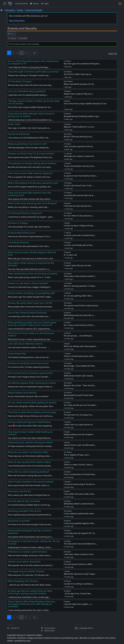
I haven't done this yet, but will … (78, 265)
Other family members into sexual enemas (31, 482)
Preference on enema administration (28, 552)
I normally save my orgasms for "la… (80, 533)
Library (34, 4)
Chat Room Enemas (18, 243)
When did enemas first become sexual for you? (33, 183)
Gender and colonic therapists (24, 562)
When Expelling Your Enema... (24, 581)
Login (45, 4)
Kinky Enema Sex (17, 354)
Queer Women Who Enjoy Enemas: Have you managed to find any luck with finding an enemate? (32, 604)
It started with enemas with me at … (80, 195)
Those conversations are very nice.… (80, 166)
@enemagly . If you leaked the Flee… (80, 366)
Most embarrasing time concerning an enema (33, 274)
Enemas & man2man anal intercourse (28, 363)
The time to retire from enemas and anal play (32, 412)
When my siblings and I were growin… (80, 346)
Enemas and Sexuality (34, 10)
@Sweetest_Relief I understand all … (80, 504)
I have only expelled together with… (79, 523)
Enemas (20, 10)
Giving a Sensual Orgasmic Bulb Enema (29, 422)
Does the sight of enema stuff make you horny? (33, 72)
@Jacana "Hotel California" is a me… (79, 127)
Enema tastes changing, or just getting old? (31, 293)
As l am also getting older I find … (78, 296)
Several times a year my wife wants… (80, 445)
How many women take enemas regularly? (30, 173)
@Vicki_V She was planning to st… (78, 137)
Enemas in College (18, 223)
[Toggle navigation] (5, 4)
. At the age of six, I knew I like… (78, 594)
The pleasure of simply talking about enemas (32, 163)
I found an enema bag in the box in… (80, 484)
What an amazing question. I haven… (80, 286)
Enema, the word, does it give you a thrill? (30, 303)
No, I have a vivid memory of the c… (79, 325)
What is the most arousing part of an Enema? (32, 203)
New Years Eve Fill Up (19, 491)
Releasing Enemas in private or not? (27, 144)
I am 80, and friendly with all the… (79, 245)
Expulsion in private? (19, 521)
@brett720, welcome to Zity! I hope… (80, 574)
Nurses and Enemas (19, 134)
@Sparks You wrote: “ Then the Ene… (80, 385)
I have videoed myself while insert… (79, 514)
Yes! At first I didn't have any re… (78, 74)
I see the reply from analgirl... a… (78, 604)
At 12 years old (70, 255)
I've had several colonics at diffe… (78, 564)
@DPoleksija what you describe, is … (80, 315)
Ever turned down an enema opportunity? (30, 373)
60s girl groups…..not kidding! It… (78, 336)
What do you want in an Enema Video (28, 452)
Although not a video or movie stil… (79, 156)
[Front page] (1, 10)
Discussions (21, 4)
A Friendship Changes (20, 81)
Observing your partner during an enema (30, 443)
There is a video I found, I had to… (79, 465)
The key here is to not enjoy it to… (79, 415)
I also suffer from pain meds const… (80, 494)
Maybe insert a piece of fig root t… (79, 94)
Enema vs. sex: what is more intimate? (28, 283)
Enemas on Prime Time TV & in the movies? (31, 154)
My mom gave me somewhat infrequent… (82, 64)
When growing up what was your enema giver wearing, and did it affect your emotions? (32, 324)
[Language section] (120, 4)
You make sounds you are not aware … (81, 405)
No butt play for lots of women (24, 501)
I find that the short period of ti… (78, 206)
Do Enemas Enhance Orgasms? (25, 213)
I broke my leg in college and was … (79, 226)
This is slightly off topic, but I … (77, 455)
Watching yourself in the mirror (25, 511)
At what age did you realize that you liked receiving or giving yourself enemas (30, 592)
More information (17, 21)
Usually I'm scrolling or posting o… (79, 584)
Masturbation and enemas (22, 393)
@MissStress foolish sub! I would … (79, 376)
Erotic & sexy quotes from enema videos (29, 462)
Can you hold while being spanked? (27, 91)
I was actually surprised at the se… (79, 146)
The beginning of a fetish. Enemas (26, 571)
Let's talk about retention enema (25, 344)
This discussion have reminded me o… (80, 544)
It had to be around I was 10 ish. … (79, 186)
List (11, 34)
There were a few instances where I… (80, 276)
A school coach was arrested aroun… (80, 235)
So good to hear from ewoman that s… (81, 176)
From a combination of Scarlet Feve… (80, 474)
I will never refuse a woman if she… (79, 554)
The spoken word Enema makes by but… (82, 306)
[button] (35, 53)
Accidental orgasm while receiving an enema (32, 383)
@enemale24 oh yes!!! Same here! (79, 395)
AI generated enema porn (22, 233)
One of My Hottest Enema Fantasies (27, 313)
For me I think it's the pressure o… (79, 216)
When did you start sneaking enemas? (28, 472)
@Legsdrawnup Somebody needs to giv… (82, 116)
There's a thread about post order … (80, 356)
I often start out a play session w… (79, 425)
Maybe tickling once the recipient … (79, 434)
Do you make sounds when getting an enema (32, 403)
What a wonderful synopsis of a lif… (79, 84)
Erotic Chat (14, 124)
